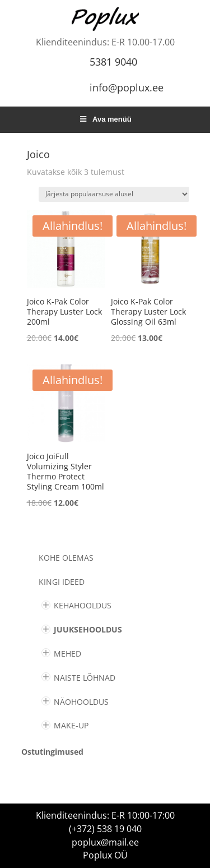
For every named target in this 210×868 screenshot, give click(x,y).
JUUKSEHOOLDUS (88, 629)
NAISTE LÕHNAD (85, 678)
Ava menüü (105, 119)
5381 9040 (113, 62)
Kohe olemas (66, 558)
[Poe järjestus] (114, 194)
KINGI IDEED (62, 582)
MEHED (67, 654)
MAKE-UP (71, 725)
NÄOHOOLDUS (81, 702)
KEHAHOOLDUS (83, 605)
